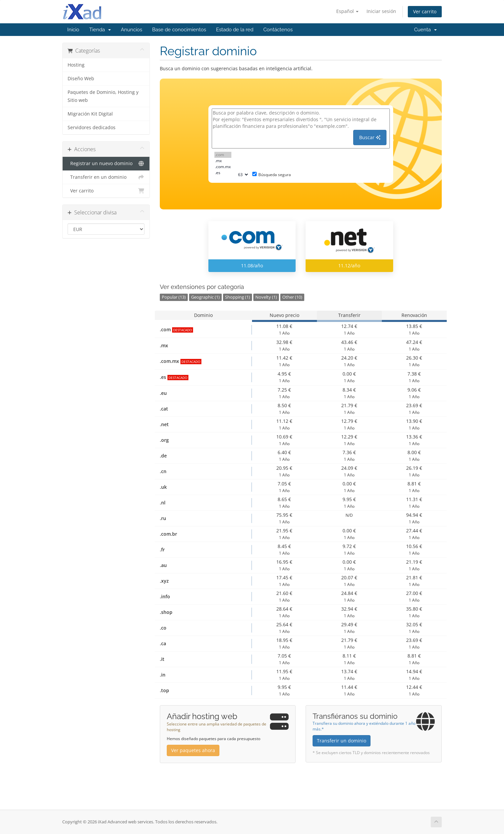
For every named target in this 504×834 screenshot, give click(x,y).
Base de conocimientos (179, 30)
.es (223, 173)
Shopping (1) (238, 297)
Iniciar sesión (381, 11)
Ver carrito (425, 11)
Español (347, 11)
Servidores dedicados (92, 128)
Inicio (73, 30)
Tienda (100, 30)
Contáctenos (278, 30)
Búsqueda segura (272, 175)
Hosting (76, 65)
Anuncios (131, 30)
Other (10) (292, 297)
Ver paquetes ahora (193, 750)
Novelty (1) (266, 297)
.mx (223, 161)
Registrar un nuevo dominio (106, 163)
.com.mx (223, 167)
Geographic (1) (205, 297)
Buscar (370, 137)
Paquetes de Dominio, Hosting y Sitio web (103, 96)
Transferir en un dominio (106, 177)
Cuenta (425, 30)
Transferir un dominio (342, 741)
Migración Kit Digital (90, 114)
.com (223, 155)
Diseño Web (81, 79)
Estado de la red (235, 30)
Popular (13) (174, 297)
